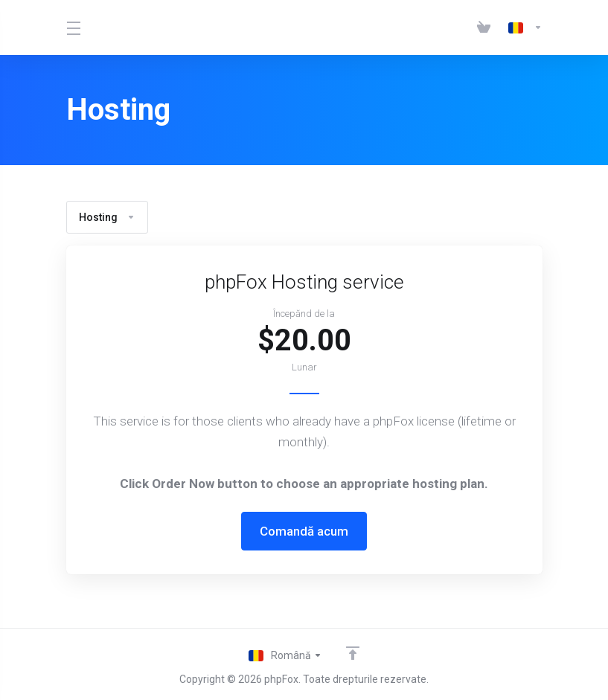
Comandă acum (304, 531)
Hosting (107, 217)
